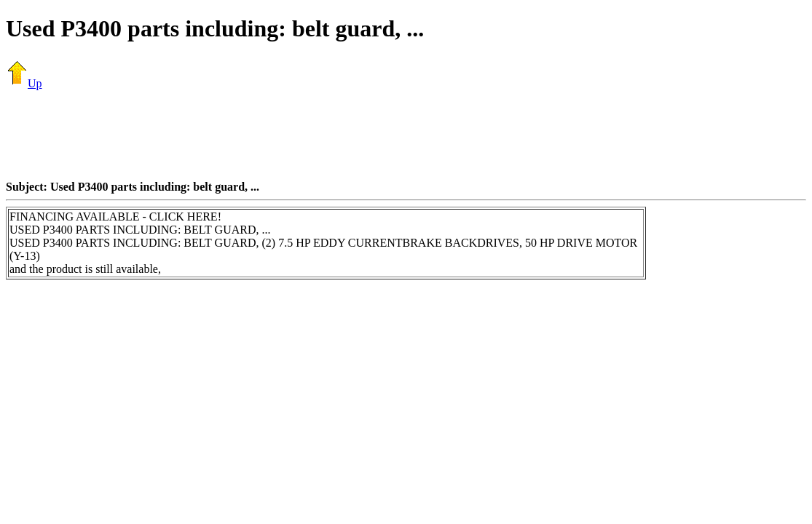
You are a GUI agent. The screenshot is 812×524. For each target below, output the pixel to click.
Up (24, 83)
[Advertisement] (406, 135)
